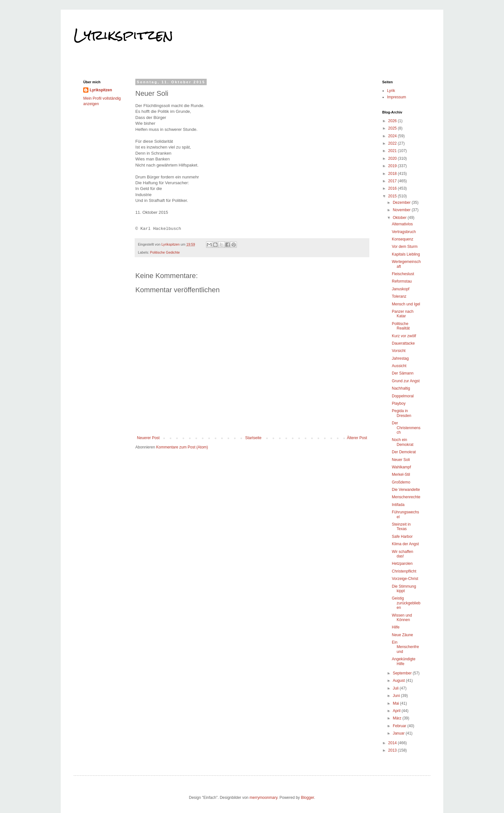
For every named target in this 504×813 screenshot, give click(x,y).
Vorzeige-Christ (405, 579)
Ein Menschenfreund (405, 647)
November (402, 210)
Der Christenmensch (406, 428)
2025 (393, 128)
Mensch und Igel (406, 304)
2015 (393, 196)
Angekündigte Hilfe (404, 661)
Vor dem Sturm (405, 247)
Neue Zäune (402, 635)
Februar (400, 726)
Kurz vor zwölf (404, 336)
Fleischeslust (403, 274)
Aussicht (399, 366)
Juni (397, 696)
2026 (393, 121)
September (403, 673)
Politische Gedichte (165, 252)
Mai (396, 703)
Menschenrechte (406, 497)
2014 (393, 743)
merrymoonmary (263, 798)
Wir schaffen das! (402, 554)
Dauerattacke (403, 343)
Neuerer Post (148, 438)
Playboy (399, 403)
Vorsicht (399, 351)
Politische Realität (401, 326)
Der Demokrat (404, 452)
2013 (393, 750)
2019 (393, 166)
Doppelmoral (403, 396)
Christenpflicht (404, 571)
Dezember (402, 203)
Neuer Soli (401, 460)
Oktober (400, 218)
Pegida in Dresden (401, 413)
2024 (393, 136)
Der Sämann (403, 373)
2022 (393, 143)
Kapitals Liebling (406, 254)
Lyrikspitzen (123, 35)
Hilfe (396, 627)
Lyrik (391, 91)
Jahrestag (400, 358)
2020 (393, 158)
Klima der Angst (405, 544)
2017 (393, 181)
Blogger (307, 798)
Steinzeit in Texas (401, 527)
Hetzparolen (402, 564)
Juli (396, 688)
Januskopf (401, 289)
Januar (399, 733)
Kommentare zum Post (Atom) (182, 447)
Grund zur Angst (406, 381)
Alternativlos (402, 224)
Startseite (253, 438)
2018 (393, 174)
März (398, 718)
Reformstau (402, 281)
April (397, 711)
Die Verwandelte (406, 490)
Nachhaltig (401, 388)
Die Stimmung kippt (404, 589)
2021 (393, 151)
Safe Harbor (402, 537)
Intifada (398, 505)
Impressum (396, 97)
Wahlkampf (401, 467)
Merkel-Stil (401, 474)
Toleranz (399, 296)
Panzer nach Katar (403, 314)
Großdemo (401, 482)
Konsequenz (403, 239)
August (399, 681)
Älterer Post (357, 438)
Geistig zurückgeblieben (406, 603)
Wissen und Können (402, 618)
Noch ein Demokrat (403, 442)
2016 (393, 188)
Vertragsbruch (404, 232)
